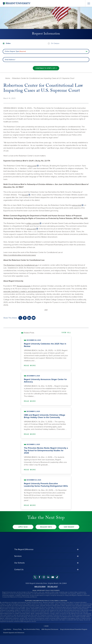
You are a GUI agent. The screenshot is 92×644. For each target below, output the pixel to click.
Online (8, 43)
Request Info (46, 527)
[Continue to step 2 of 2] (46, 68)
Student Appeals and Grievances (14, 633)
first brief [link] (25, 195)
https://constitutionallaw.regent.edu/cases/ (20, 255)
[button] (46, 549)
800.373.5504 (40, 587)
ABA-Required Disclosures (50, 629)
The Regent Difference (24, 549)
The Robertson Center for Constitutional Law (21, 265)
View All (66, 333)
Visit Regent (69, 527)
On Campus (55, 43)
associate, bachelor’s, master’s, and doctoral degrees (24, 291)
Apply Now (23, 527)
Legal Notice (7, 629)
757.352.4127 (52, 587)
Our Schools (19, 563)
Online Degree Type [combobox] (15, 51)
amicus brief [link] (32, 166)
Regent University (24, 286)
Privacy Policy (17, 629)
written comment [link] (33, 223)
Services (18, 556)
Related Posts (29, 333)
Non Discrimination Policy (32, 629)
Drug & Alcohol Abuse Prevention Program (74, 629)
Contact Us (19, 570)
